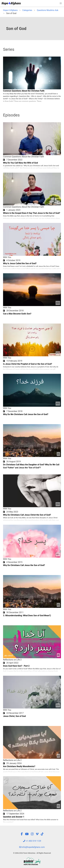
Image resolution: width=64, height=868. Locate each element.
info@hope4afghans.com (32, 847)
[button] (61, 3)
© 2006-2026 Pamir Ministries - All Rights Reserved (32, 853)
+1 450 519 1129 (32, 841)
